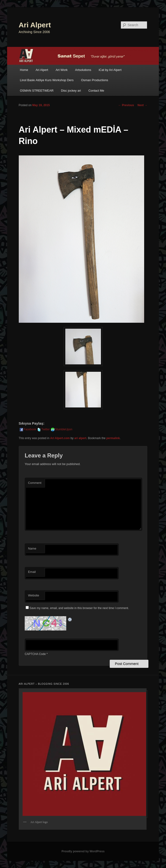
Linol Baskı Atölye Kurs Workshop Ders (47, 80)
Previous (126, 105)
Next (142, 105)
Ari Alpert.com (60, 438)
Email (32, 572)
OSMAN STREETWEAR (37, 91)
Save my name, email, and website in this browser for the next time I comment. (79, 608)
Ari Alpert (35, 25)
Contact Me (96, 91)
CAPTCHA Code (35, 654)
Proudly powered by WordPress (83, 851)
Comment (35, 483)
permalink (113, 438)
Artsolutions (83, 70)
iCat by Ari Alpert (110, 70)
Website (34, 595)
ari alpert (80, 438)
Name (32, 548)
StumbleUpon (61, 429)
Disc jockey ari (71, 91)
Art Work (62, 70)
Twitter (43, 429)
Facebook (28, 429)
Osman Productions (95, 80)
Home (24, 70)
